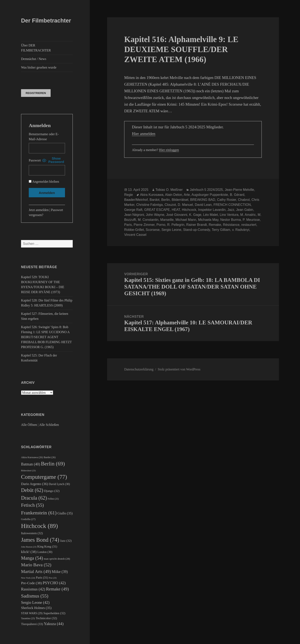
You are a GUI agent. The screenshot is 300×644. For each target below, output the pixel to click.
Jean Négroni (134, 215)
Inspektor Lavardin (212, 210)
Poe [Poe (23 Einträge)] (53, 578)
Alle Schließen (49, 425)
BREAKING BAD (203, 200)
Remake (215, 225)
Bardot (154, 200)
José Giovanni (177, 215)
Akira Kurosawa (152, 195)
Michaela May (208, 220)
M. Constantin (148, 220)
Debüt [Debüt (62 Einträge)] (32, 490)
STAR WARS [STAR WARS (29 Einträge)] (32, 613)
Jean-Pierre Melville (239, 190)
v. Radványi (241, 230)
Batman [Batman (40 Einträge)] (31, 464)
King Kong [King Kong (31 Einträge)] (47, 546)
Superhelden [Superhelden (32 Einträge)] (54, 613)
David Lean (203, 205)
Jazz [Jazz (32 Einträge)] (66, 541)
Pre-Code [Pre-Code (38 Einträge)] (31, 583)
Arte (187, 195)
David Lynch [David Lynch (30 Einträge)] (59, 484)
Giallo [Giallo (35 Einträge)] (65, 513)
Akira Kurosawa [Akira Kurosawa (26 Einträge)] (32, 457)
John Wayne (155, 215)
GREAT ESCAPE (157, 210)
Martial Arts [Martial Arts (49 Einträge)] (36, 571)
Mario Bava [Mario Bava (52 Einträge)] (36, 565)
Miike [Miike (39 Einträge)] (60, 572)
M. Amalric (248, 215)
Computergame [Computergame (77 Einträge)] (44, 477)
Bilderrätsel (180, 200)
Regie (129, 195)
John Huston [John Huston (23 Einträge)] (29, 547)
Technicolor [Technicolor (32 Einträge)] (46, 618)
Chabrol (244, 200)
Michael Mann (186, 220)
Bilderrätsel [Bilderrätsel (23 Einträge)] (28, 471)
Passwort (35, 160)
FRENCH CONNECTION (232, 205)
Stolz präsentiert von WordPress (179, 369)
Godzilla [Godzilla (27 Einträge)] (28, 519)
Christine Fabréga (149, 205)
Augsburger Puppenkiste (210, 195)
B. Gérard (237, 195)
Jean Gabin (245, 210)
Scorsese (153, 230)
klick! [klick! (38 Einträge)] (29, 552)
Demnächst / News (34, 59)
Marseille (167, 220)
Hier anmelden (144, 134)
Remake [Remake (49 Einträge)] (57, 589)
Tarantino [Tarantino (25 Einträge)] (28, 618)
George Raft (133, 210)
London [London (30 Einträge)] (45, 552)
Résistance (231, 225)
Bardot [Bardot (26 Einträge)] (50, 457)
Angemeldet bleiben (44, 182)
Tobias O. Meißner (169, 190)
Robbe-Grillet (134, 230)
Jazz (231, 210)
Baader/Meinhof (136, 200)
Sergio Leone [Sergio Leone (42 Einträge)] (35, 602)
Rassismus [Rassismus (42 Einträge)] (33, 589)
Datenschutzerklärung (139, 369)
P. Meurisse (251, 220)
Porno (161, 225)
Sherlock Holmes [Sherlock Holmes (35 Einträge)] (36, 608)
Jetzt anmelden (39, 210)
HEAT (176, 210)
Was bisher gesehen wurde (39, 67)
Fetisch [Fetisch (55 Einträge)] (32, 505)
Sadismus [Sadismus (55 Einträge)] (35, 596)
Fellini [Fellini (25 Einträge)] (53, 499)
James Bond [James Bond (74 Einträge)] (40, 540)
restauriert (249, 225)
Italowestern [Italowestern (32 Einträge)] (32, 533)
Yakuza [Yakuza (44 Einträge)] (54, 624)
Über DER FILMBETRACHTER (36, 48)
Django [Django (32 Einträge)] (52, 491)
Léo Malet (210, 215)
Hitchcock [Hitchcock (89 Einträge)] (39, 526)
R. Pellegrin (176, 225)
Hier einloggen (169, 150)
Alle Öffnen (29, 425)
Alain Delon (174, 195)
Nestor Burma (231, 220)
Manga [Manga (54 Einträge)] (32, 558)
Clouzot (170, 205)
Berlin (166, 200)
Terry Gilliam (221, 230)
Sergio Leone (171, 230)
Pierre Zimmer (144, 225)
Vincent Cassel (135, 235)
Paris (128, 225)
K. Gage (195, 215)
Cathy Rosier (227, 200)
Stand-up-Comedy (197, 230)
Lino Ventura (229, 215)
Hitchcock (189, 210)
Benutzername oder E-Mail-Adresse (44, 137)
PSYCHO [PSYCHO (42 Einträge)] (54, 583)
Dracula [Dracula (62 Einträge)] (34, 498)
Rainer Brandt (197, 225)
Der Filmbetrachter (46, 21)
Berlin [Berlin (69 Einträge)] (53, 464)
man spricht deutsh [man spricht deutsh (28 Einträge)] (57, 559)
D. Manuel (185, 205)
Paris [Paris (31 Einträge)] (42, 578)
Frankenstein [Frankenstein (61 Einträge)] (39, 513)
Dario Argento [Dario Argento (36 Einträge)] (34, 484)
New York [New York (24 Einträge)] (28, 578)
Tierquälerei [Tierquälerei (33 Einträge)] (32, 624)
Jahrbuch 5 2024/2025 (206, 190)
